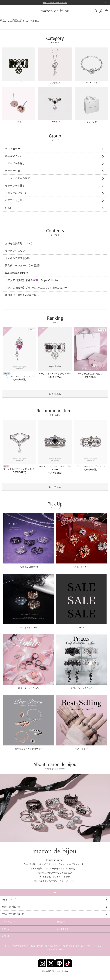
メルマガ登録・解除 (55, 949)
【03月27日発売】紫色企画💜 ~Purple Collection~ (33, 280)
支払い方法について (21, 946)
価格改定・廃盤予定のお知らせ (22, 295)
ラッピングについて (16, 251)
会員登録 (61, 922)
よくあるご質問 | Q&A (17, 258)
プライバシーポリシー (96, 946)
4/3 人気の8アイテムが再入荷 (55, 3)
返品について (55, 946)
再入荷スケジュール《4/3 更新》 (23, 265)
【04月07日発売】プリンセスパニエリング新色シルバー (36, 288)
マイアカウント (9, 922)
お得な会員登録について (19, 243)
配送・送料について (39, 946)
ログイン (6, 929)
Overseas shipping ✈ (17, 273)
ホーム (7, 946)
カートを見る (63, 929)
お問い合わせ (8, 936)
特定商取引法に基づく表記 (74, 946)
